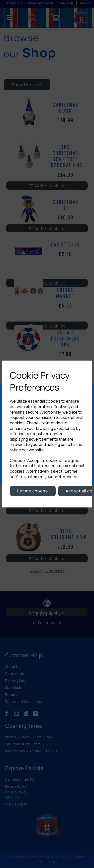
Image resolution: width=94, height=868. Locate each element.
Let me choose (33, 491)
